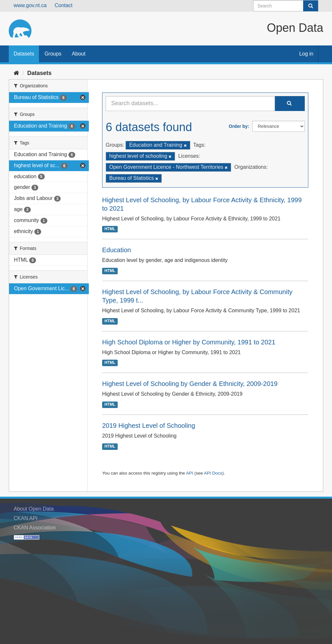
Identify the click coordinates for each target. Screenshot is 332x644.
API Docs (213, 473)
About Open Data (34, 509)
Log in (306, 54)
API (190, 473)
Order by (238, 126)
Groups (53, 54)
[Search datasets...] (190, 104)
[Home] (16, 73)
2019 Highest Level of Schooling (149, 426)
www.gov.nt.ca (30, 5)
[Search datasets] (286, 6)
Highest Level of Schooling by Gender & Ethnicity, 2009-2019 (190, 384)
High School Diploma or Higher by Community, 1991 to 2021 (189, 342)
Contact (63, 5)
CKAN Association (35, 528)
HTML (110, 229)
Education (117, 250)
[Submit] (311, 6)
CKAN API (26, 518)
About (79, 54)
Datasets (24, 54)
